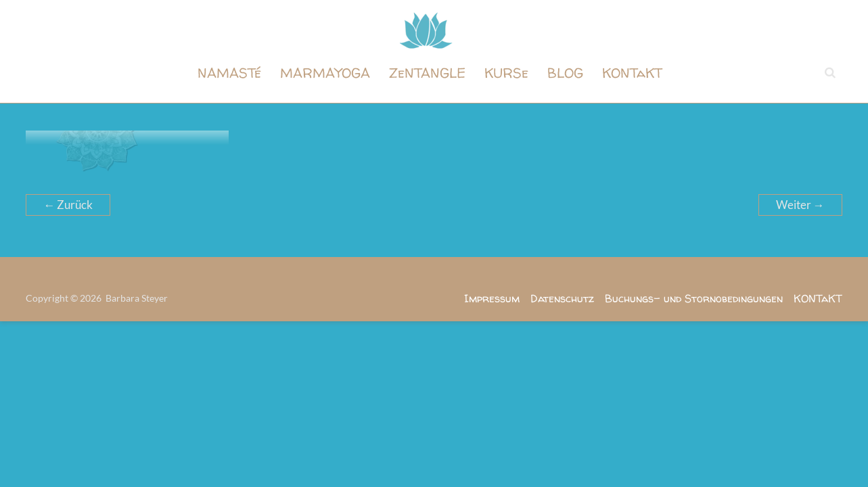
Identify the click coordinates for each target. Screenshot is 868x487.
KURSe (506, 73)
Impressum (492, 298)
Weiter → (800, 205)
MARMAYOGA (325, 73)
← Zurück (68, 205)
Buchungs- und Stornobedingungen (694, 298)
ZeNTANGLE (427, 73)
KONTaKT (632, 73)
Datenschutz (562, 298)
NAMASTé (229, 73)
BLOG (565, 73)
